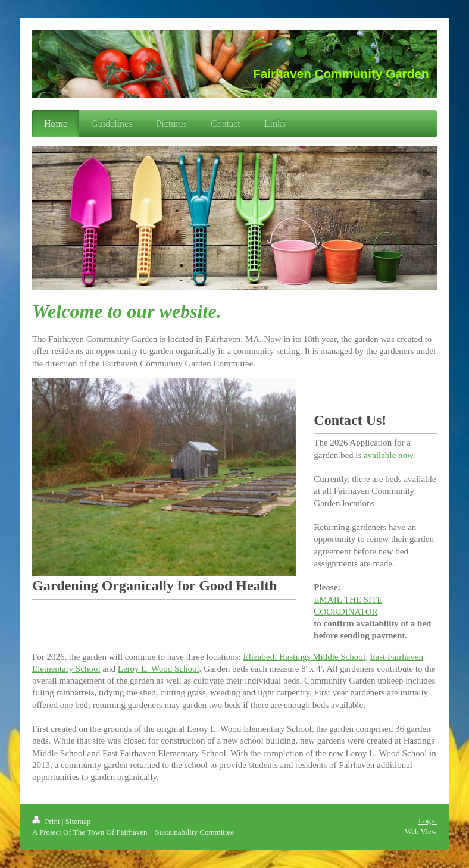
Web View (421, 831)
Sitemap (78, 821)
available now (388, 455)
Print (47, 821)
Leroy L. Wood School (159, 669)
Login (428, 821)
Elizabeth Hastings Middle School (304, 657)
